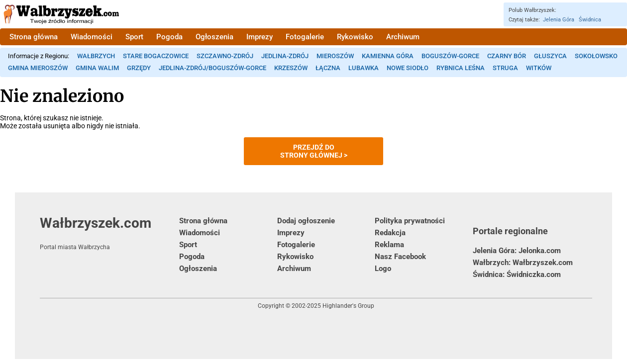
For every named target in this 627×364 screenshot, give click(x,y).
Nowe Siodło (408, 68)
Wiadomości (92, 37)
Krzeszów (291, 68)
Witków (539, 68)
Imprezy (260, 37)
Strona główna (34, 37)
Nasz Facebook (400, 257)
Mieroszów (335, 56)
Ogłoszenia (214, 37)
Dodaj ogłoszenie (306, 221)
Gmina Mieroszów (38, 68)
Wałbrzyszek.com (109, 233)
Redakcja (390, 233)
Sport (134, 37)
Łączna (328, 68)
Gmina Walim (97, 68)
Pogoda (169, 37)
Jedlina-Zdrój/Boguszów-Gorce (212, 68)
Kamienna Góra (388, 56)
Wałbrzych (96, 56)
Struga (505, 68)
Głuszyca (550, 56)
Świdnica (590, 20)
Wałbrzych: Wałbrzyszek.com (523, 263)
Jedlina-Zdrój (285, 56)
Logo (383, 269)
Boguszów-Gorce (450, 56)
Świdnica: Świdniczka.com (517, 274)
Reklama (389, 245)
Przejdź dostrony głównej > (314, 151)
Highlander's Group (348, 306)
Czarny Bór (507, 56)
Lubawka (364, 68)
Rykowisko (355, 37)
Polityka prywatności (410, 221)
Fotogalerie (305, 37)
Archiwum (403, 37)
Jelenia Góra (559, 20)
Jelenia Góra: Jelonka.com (517, 251)
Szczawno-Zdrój (225, 56)
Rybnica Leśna (461, 68)
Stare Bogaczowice (156, 56)
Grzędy (139, 68)
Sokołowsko (596, 56)
